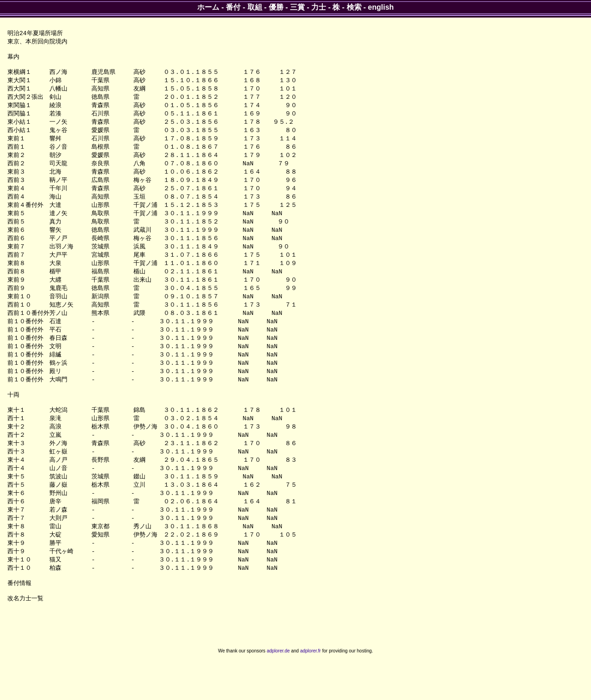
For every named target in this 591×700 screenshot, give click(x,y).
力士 (319, 7)
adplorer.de (278, 690)
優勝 (276, 7)
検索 (354, 7)
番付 (233, 7)
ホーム (208, 7)
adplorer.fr (311, 690)
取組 (255, 7)
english (381, 7)
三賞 (297, 7)
